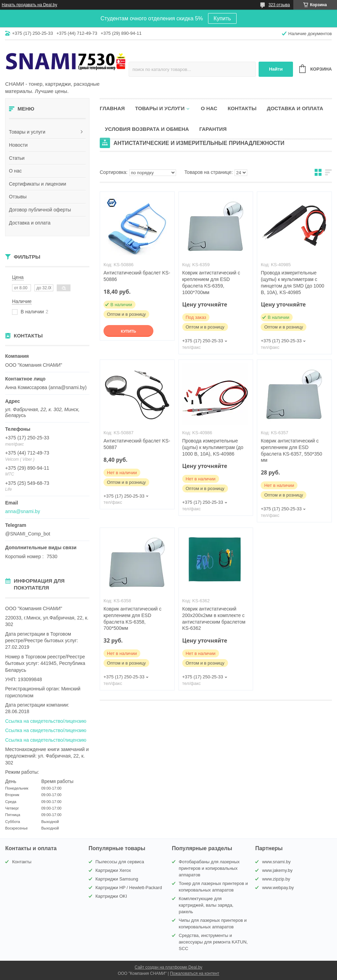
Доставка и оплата (30, 223)
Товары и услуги (27, 132)
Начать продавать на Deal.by (29, 5)
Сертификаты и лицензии (37, 184)
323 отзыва (279, 5)
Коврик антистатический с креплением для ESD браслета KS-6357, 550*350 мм (291, 451)
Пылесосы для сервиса (120, 862)
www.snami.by (276, 862)
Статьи (17, 158)
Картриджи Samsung (117, 879)
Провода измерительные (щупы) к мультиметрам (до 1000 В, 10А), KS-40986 (213, 447)
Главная (112, 108)
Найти (276, 69)
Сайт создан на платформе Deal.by (169, 967)
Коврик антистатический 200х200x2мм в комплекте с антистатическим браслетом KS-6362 (214, 619)
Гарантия (213, 129)
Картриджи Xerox (113, 870)
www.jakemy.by (277, 870)
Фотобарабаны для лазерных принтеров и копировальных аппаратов (209, 868)
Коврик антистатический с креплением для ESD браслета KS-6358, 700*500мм (132, 619)
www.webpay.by (278, 888)
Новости (18, 145)
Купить (222, 18)
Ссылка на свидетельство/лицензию (46, 721)
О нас (15, 171)
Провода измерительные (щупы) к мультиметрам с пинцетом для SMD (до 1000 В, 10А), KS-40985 (292, 283)
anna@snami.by (23, 511)
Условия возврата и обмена (147, 129)
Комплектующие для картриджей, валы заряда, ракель (206, 905)
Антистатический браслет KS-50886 (137, 276)
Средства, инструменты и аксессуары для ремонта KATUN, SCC (213, 942)
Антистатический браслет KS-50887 (137, 444)
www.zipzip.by (276, 879)
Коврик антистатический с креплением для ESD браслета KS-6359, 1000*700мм (211, 283)
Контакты (242, 108)
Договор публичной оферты (40, 210)
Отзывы (18, 197)
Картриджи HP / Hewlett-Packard (129, 888)
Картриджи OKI (111, 896)
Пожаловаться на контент (194, 973)
